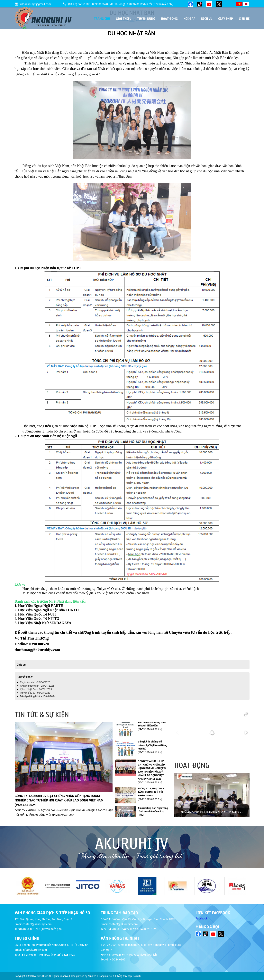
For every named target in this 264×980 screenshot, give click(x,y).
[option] (212, 795)
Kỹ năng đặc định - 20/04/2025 (37, 686)
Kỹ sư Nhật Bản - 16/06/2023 (36, 689)
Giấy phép (226, 18)
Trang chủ (102, 18)
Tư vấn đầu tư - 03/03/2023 (35, 693)
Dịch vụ (207, 18)
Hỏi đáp (189, 18)
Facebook (201, 918)
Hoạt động (169, 18)
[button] (246, 714)
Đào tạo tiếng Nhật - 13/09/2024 (38, 696)
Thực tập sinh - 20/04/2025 (35, 682)
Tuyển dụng (146, 18)
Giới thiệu (124, 18)
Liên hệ (244, 18)
